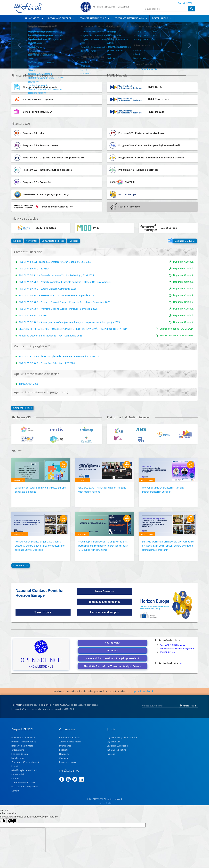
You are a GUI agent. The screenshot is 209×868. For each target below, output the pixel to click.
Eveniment (82, 480)
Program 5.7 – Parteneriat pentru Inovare (138, 133)
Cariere (15, 778)
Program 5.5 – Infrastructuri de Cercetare (42, 170)
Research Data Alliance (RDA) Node (177, 649)
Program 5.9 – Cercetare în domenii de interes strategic (146, 158)
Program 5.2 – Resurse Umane (36, 145)
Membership (18, 758)
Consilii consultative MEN (38, 112)
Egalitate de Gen (20, 754)
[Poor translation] (12, 821)
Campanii (64, 758)
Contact (15, 791)
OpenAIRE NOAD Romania (172, 645)
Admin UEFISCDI (185, 3)
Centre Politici (18, 774)
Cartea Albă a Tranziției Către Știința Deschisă (113, 658)
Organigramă (18, 750)
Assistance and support (104, 612)
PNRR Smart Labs (159, 99)
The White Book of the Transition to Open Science (112, 666)
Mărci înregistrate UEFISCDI (25, 770)
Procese (111, 754)
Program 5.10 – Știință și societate (134, 170)
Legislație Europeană (117, 746)
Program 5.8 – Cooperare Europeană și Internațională (144, 145)
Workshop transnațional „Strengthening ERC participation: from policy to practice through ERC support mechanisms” (103, 546)
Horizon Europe (127, 194)
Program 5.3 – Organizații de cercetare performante (49, 158)
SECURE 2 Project (168, 652)
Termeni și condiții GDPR (24, 782)
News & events (105, 591)
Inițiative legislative (117, 750)
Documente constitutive (23, 738)
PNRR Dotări (156, 87)
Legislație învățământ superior (122, 738)
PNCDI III (122, 182)
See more (43, 612)
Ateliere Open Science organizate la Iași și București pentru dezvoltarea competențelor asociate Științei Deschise (40, 546)
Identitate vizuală (68, 762)
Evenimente (65, 746)
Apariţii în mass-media (70, 742)
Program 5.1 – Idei (28, 133)
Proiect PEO (147, 480)
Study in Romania (34, 228)
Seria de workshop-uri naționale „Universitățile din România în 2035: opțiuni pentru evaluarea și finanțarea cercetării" (168, 546)
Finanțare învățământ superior (41, 87)
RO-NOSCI (112, 650)
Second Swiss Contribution (43, 207)
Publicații (73, 241)
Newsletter (31, 241)
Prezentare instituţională (24, 742)
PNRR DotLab (156, 112)
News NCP (18, 480)
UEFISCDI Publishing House (25, 787)
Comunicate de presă (53, 241)
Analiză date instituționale (39, 99)
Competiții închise (23, 408)
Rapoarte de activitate (22, 746)
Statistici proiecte (125, 207)
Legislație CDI (114, 742)
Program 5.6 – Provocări (32, 182)
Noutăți (17, 241)
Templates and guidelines (104, 602)
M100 (88, 228)
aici (181, 663)
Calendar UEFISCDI (185, 241)
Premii (15, 766)
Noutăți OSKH (113, 643)
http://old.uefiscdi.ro (143, 691)
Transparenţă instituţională (25, 762)
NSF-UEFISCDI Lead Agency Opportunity (46, 194)
